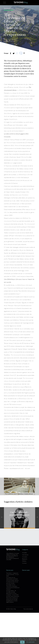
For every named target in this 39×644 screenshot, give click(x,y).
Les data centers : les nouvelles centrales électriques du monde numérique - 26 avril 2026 (13, 596)
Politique (24, 561)
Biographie (25, 559)
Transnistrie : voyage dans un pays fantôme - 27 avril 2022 (13, 581)
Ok (22, 642)
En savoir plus (31, 642)
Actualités (24, 553)
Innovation (9, 9)
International (25, 555)
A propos (24, 563)
